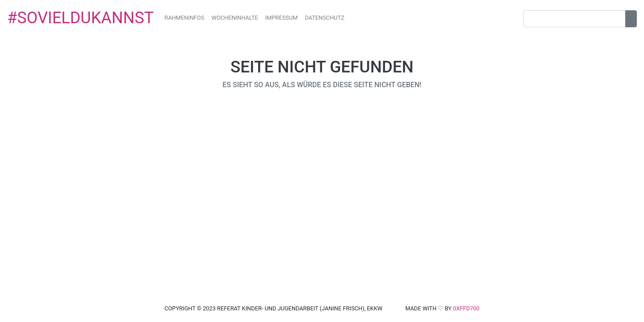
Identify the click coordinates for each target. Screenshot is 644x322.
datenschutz (325, 18)
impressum (282, 18)
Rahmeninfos (184, 18)
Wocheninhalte (235, 18)
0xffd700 (466, 308)
